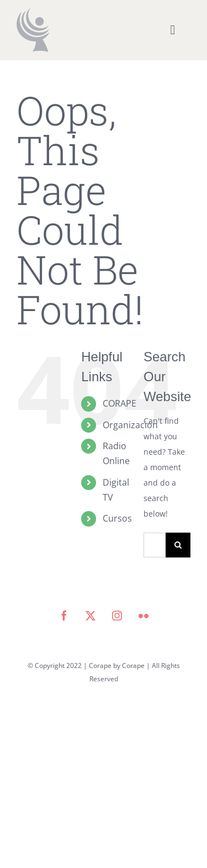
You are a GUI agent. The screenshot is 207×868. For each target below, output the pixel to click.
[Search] (178, 545)
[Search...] (155, 545)
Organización (130, 425)
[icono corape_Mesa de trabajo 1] (33, 12)
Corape (133, 666)
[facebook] (64, 616)
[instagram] (117, 616)
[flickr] (144, 616)
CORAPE (120, 403)
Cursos (117, 518)
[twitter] (91, 616)
